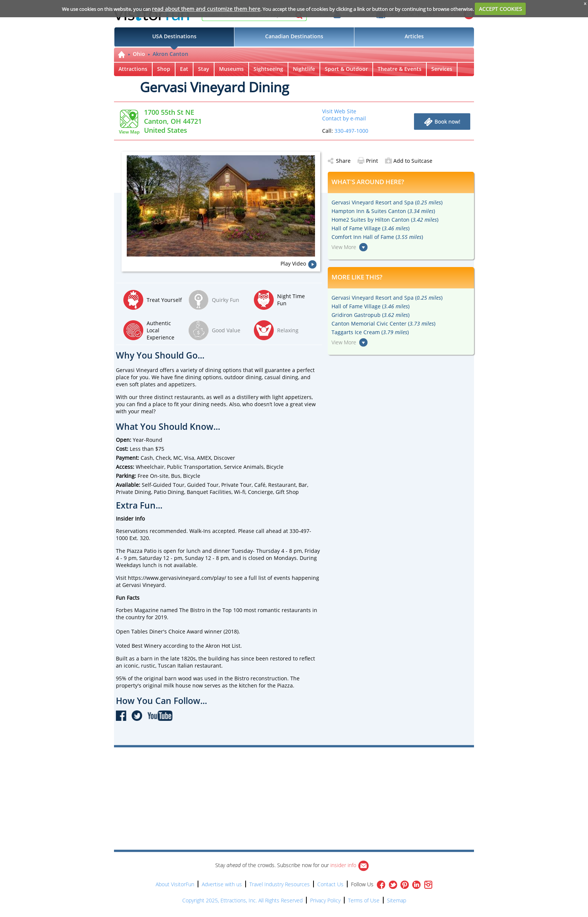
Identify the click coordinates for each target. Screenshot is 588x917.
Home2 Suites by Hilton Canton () (385, 220)
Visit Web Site (339, 111)
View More (344, 247)
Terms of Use (364, 900)
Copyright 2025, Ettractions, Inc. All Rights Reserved (242, 900)
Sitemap (397, 900)
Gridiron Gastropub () (370, 315)
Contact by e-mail (344, 118)
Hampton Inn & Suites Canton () (383, 211)
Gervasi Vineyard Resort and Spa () (387, 202)
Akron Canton (170, 54)
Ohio (139, 54)
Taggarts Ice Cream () (370, 332)
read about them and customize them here (206, 9)
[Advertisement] (328, 769)
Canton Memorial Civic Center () (383, 323)
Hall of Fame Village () (370, 228)
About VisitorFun (175, 884)
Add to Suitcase (409, 161)
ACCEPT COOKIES (500, 9)
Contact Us (330, 884)
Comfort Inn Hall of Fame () (377, 237)
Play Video (293, 263)
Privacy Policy (325, 900)
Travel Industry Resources (280, 884)
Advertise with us (222, 884)
